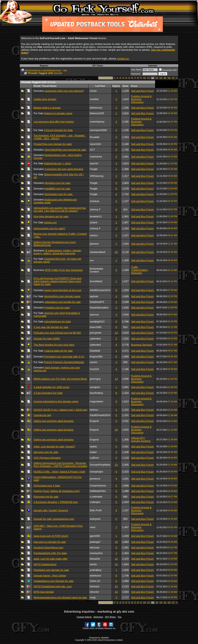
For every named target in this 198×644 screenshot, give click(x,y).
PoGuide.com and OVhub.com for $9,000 (57, 333)
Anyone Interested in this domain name (56, 401)
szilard (94, 222)
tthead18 (95, 559)
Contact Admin (84, 617)
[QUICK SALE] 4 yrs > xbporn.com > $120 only (61, 410)
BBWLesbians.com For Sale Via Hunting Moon (60, 379)
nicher (93, 91)
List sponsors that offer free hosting (54, 122)
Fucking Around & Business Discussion (141, 99)
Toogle (94, 169)
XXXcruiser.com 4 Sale (47, 486)
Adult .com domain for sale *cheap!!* (55, 447)
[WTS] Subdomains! (45, 564)
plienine (94, 244)
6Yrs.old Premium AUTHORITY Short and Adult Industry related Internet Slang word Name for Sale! (58, 281)
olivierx (94, 235)
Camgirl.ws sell (42, 415)
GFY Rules (98, 66)
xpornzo (94, 315)
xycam (94, 362)
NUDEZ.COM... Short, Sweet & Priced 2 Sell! (59, 472)
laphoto (94, 296)
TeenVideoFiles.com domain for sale (65, 150)
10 (144, 78)
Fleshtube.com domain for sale (51, 570)
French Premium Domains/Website (64, 362)
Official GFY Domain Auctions (141, 439)
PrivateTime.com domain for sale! (53, 144)
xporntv (94, 163)
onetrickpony (97, 122)
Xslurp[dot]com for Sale (58, 322)
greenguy (95, 379)
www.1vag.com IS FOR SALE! (51, 536)
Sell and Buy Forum (142, 91)
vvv (92, 260)
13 (157, 78)
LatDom (94, 458)
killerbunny (96, 108)
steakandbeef (98, 252)
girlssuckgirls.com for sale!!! (49, 228)
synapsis (95, 387)
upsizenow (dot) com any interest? (64, 91)
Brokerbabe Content (97, 270)
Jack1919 (95, 144)
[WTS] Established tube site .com (53, 586)
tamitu (93, 564)
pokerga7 (95, 542)
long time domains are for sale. (51, 216)
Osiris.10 (95, 581)
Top (119, 617)
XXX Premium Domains (47, 458)
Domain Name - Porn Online (50, 576)
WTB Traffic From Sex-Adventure (64, 270)
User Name (136, 70)
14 (161, 78)
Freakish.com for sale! (57, 308)
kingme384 (96, 357)
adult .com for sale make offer (51, 559)
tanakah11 (96, 216)
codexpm (95, 502)
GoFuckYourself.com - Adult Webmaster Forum (43, 70)
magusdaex (97, 401)
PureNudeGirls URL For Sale (50, 553)
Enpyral (94, 421)
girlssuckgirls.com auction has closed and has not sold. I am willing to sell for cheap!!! (60, 209)
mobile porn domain (45, 99)
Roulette (95, 137)
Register (44, 66)
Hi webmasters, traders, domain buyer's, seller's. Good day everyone (57, 252)
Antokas (95, 201)
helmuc (94, 410)
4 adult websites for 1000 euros (52, 387)
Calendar (153, 66)
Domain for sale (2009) (47, 339)
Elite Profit (96, 510)
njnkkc (94, 447)
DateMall (95, 351)
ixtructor (94, 592)
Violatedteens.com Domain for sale (54, 581)
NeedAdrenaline (99, 308)
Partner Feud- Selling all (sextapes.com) (57, 491)
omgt (93, 597)
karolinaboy (96, 393)
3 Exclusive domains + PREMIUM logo (56, 502)
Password (136, 74)
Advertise (98, 617)
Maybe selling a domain (47, 108)
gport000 (95, 536)
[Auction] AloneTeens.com (48, 548)
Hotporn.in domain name (58, 113)
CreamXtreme (98, 486)
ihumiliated (96, 281)
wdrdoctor (96, 576)
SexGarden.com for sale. (59, 194)
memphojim (97, 472)
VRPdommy (97, 176)
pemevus (95, 479)
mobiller (94, 99)
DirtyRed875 (97, 302)
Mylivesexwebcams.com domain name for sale (60, 597)
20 (116, 252)
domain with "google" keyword (51, 510)
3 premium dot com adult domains (64, 169)
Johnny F (95, 209)
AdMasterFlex (98, 491)
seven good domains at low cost (63, 290)
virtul (93, 527)
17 (173, 78)
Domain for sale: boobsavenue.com (54, 519)
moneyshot (96, 553)
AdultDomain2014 (100, 290)
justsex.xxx (50, 222)
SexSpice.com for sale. (58, 183)
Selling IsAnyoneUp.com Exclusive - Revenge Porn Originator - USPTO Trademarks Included (60, 465)
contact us (123, 59)
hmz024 (94, 369)
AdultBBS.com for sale (57, 189)
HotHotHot (96, 157)
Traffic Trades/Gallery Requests (140, 270)
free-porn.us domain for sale (50, 542)
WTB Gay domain (44, 592)
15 (165, 78)
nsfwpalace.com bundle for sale (63, 302)
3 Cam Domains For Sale (48, 393)
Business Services (142, 345)
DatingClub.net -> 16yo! (58, 163)
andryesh (95, 519)
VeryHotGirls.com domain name (62, 296)
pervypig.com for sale (46, 452)
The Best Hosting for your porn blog (54, 345)
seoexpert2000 (98, 130)
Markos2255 (97, 113)
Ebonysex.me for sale (46, 497)
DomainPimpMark (100, 465)
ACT (93, 150)
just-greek (96, 333)
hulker (93, 452)
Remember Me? (168, 70)
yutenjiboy (96, 570)
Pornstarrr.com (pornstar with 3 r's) (64, 357)
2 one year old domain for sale (51, 327)
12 (116, 559)
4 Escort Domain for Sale (58, 130)
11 (148, 78)
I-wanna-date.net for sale (58, 351)
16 (169, 78)
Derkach (95, 586)
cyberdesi (95, 339)
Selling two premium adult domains (54, 421)
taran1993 (96, 327)
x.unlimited (96, 497)
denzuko (95, 548)
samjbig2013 (97, 322)
